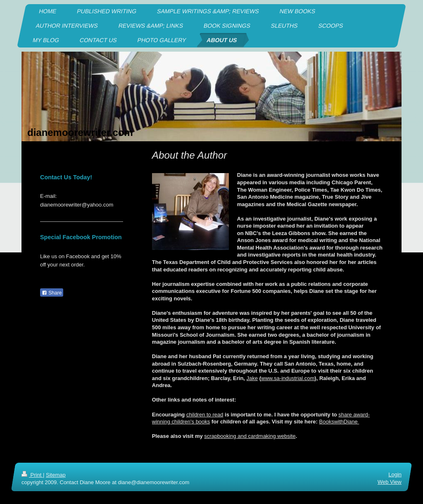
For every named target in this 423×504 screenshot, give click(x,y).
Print (32, 475)
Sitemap (56, 475)
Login (395, 474)
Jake (252, 378)
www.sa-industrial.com (288, 378)
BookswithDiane (339, 422)
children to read (205, 415)
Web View (390, 482)
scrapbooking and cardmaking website (250, 436)
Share (52, 293)
